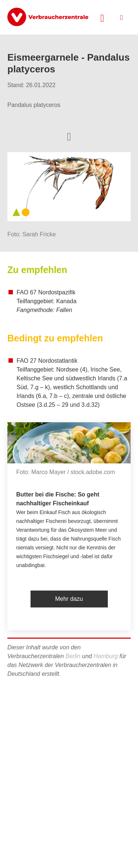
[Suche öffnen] (102, 17)
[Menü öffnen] (122, 17)
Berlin (73, 656)
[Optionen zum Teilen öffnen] (69, 136)
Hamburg (106, 656)
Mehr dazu (69, 599)
